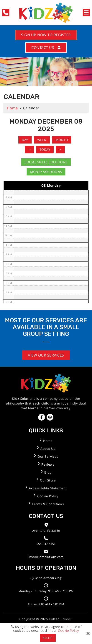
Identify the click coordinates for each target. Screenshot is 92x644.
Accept (48, 638)
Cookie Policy (68, 631)
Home (12, 108)
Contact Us (46, 48)
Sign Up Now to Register (46, 35)
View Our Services (46, 355)
